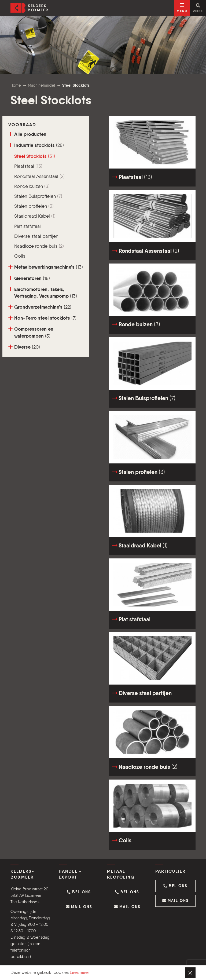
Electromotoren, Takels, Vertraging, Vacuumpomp (43, 293)
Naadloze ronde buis (39, 246)
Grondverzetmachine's (40, 307)
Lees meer (79, 973)
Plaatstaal (28, 166)
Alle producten (27, 134)
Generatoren (29, 278)
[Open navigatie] (182, 8)
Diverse (24, 347)
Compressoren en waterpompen (31, 332)
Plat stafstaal (27, 226)
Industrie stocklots (36, 145)
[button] (79, 892)
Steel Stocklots (32, 156)
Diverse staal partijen (36, 236)
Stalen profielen (34, 206)
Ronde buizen (32, 187)
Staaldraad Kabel (35, 216)
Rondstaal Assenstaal (39, 177)
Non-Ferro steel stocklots (42, 318)
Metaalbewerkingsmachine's (46, 267)
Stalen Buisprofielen (38, 196)
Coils (20, 256)
